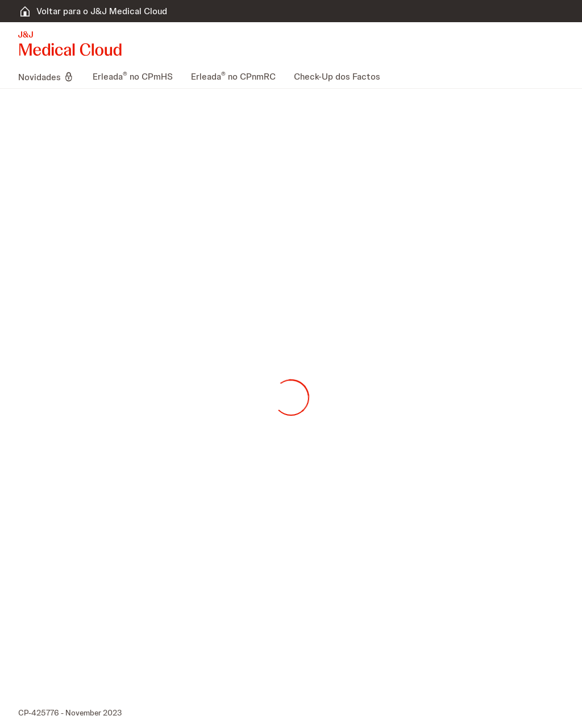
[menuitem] (51, 77)
